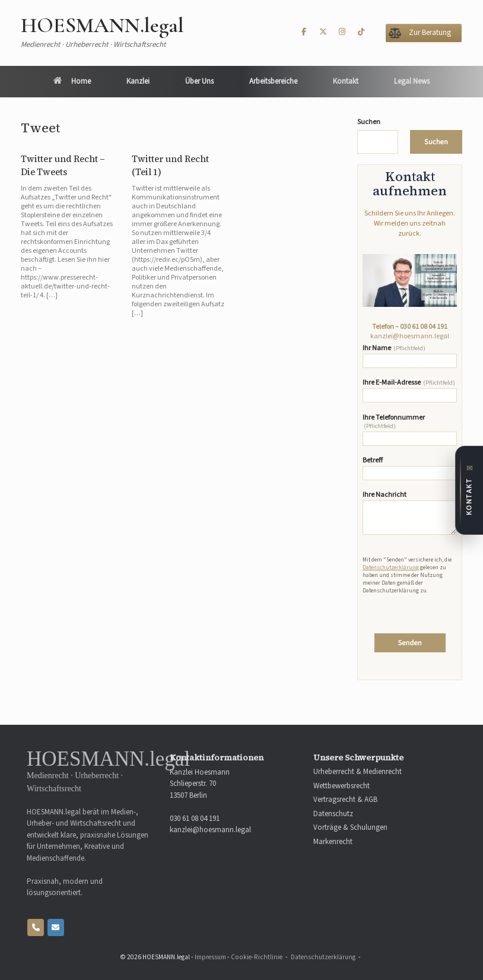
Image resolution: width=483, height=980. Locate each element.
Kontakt (346, 81)
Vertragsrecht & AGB (345, 800)
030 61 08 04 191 (424, 327)
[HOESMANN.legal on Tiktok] (361, 32)
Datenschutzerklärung (391, 567)
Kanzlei (138, 81)
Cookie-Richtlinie (257, 957)
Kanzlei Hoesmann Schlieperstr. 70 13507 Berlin (200, 784)
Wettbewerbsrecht (341, 786)
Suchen (369, 122)
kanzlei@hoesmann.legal (410, 336)
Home (72, 81)
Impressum (210, 957)
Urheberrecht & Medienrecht (358, 772)
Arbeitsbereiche (273, 81)
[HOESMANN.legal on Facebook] (304, 32)
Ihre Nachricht (410, 513)
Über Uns (199, 81)
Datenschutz (333, 814)
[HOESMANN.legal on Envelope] (56, 927)
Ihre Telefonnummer (410, 430)
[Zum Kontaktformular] (469, 490)
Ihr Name (410, 356)
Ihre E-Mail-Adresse (410, 391)
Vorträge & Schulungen (350, 828)
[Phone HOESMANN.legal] (36, 927)
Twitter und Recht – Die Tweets (63, 166)
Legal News (412, 81)
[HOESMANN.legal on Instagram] (342, 32)
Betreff (410, 468)
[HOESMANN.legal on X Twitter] (323, 32)
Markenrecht (333, 842)
